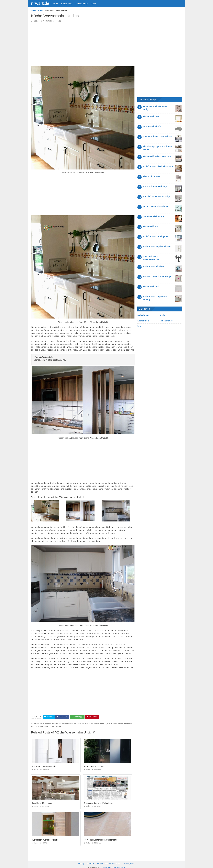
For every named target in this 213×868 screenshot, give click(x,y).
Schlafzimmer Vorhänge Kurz (157, 236)
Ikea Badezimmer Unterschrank (158, 136)
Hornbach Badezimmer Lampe (157, 276)
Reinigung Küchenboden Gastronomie (101, 836)
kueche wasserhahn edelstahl (73, 719)
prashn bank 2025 (118, 863)
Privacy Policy (130, 859)
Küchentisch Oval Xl (152, 286)
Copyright (99, 859)
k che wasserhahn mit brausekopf (48, 719)
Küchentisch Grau (151, 116)
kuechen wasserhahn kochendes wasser (46, 722)
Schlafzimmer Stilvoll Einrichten (158, 166)
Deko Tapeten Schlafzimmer (156, 206)
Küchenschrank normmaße (44, 762)
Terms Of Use (109, 859)
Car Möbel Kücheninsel (154, 216)
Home (56, 4)
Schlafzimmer (82, 4)
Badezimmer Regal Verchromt (157, 246)
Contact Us (90, 859)
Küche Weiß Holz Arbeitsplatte (157, 156)
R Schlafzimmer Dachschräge (157, 196)
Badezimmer (67, 4)
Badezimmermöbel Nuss (154, 266)
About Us (119, 859)
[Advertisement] (83, 44)
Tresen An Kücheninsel (94, 762)
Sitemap (81, 859)
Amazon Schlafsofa (152, 126)
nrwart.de (40, 3)
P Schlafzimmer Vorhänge (155, 186)
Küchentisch (143, 321)
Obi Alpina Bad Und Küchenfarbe (98, 799)
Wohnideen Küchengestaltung (45, 836)
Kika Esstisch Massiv (152, 176)
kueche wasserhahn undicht (96, 719)
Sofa (139, 326)
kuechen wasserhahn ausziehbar (119, 719)
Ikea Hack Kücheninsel (42, 799)
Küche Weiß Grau (151, 226)
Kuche (93, 4)
